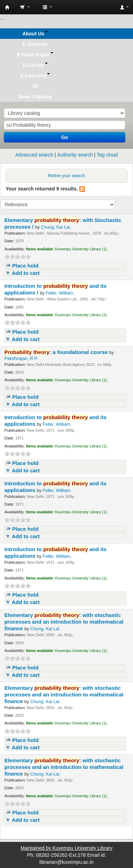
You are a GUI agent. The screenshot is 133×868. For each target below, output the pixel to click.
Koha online (7, 7)
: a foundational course (57, 352)
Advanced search (34, 155)
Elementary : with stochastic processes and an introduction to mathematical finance (64, 622)
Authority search (75, 155)
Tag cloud (107, 155)
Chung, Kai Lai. (56, 227)
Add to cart (26, 273)
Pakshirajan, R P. (21, 359)
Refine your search (67, 176)
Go (64, 137)
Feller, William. (60, 293)
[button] (25, 7)
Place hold (25, 266)
